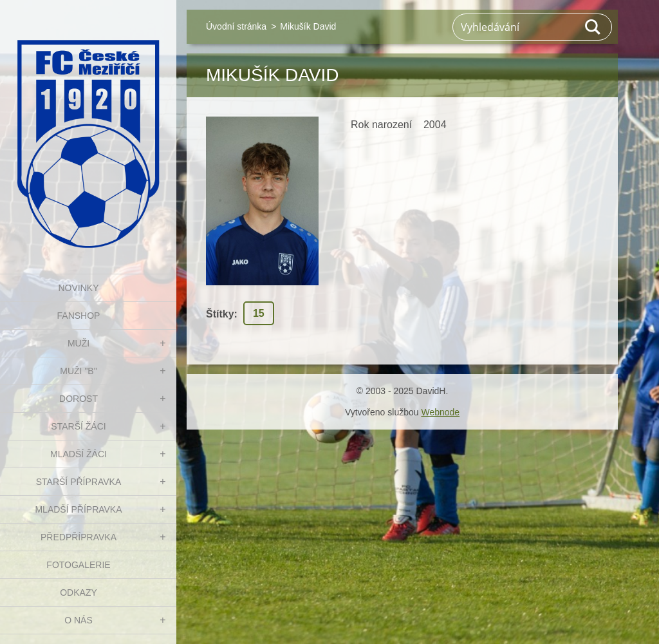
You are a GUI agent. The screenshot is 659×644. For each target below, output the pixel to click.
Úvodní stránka (236, 26)
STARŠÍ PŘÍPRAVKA (79, 482)
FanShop (79, 316)
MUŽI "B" (78, 371)
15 (259, 313)
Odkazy (79, 592)
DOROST (79, 399)
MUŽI (79, 343)
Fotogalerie (78, 565)
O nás (79, 620)
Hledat (593, 27)
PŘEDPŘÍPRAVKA (79, 537)
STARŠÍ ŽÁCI (78, 426)
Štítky (220, 314)
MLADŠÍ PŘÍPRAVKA (78, 509)
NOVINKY (78, 288)
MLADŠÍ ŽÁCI (79, 454)
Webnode (440, 412)
